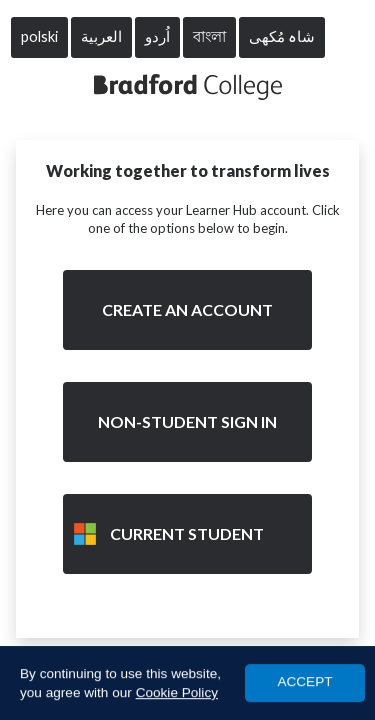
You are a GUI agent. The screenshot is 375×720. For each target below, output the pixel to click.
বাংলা (209, 36)
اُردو (157, 36)
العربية (101, 36)
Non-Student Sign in (187, 421)
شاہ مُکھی (282, 36)
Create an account (187, 309)
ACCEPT (304, 682)
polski (39, 36)
